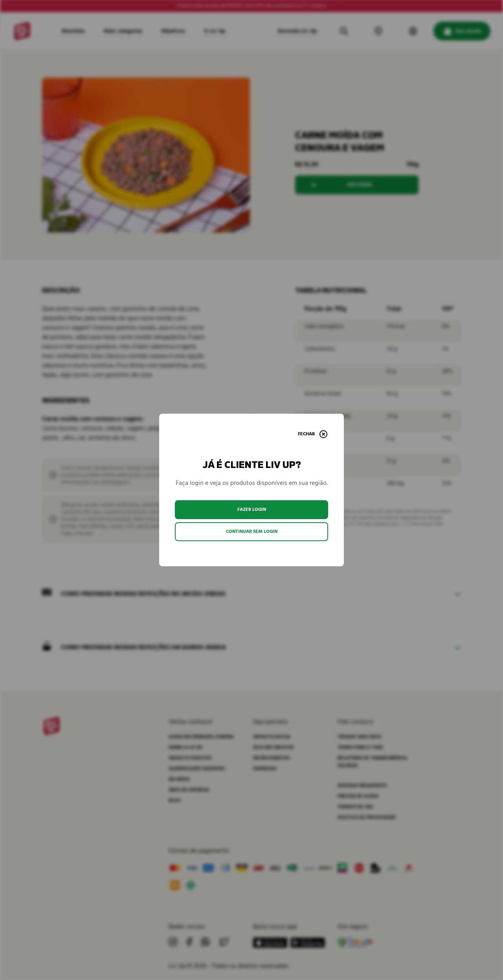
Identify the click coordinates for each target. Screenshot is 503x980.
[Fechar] (313, 434)
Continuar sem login (252, 531)
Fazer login (252, 509)
